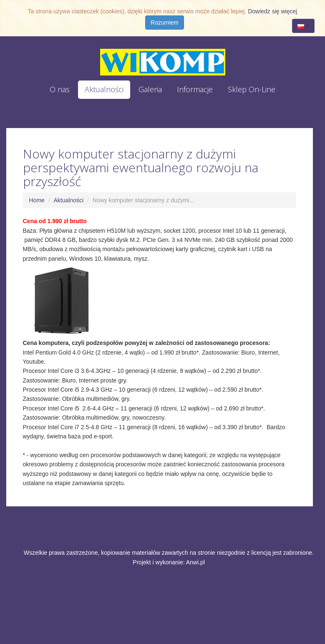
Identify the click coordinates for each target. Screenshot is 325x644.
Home (37, 200)
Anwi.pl (195, 562)
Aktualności (104, 89)
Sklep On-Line (252, 89)
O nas (60, 89)
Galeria (150, 89)
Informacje (195, 89)
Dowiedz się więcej (272, 11)
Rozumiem (165, 23)
